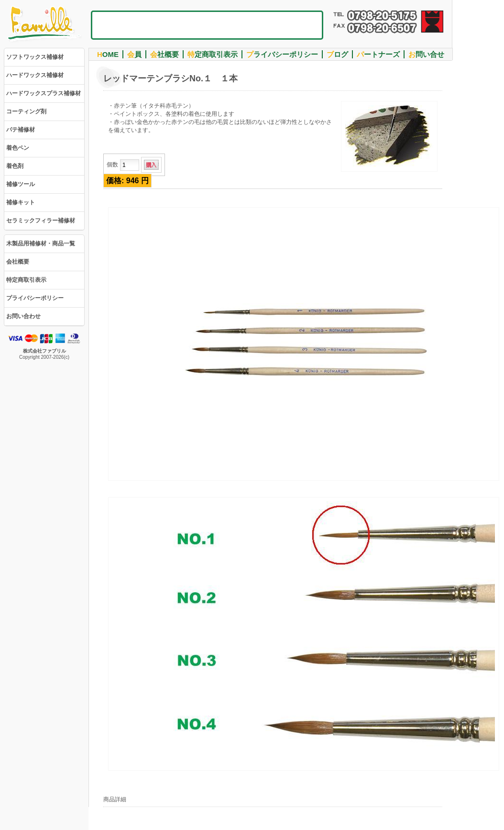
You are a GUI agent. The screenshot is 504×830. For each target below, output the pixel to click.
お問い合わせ (23, 316)
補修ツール (21, 184)
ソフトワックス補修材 (35, 57)
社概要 (164, 54)
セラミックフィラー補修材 (41, 221)
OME (108, 54)
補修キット (21, 202)
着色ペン (18, 148)
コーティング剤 (26, 111)
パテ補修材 (21, 130)
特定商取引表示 (26, 280)
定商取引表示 (213, 54)
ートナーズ (378, 54)
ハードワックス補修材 (35, 75)
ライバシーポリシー (282, 54)
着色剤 (15, 166)
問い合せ (426, 54)
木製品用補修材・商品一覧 (41, 243)
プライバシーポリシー (35, 298)
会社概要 (18, 262)
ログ (337, 54)
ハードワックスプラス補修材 (44, 93)
